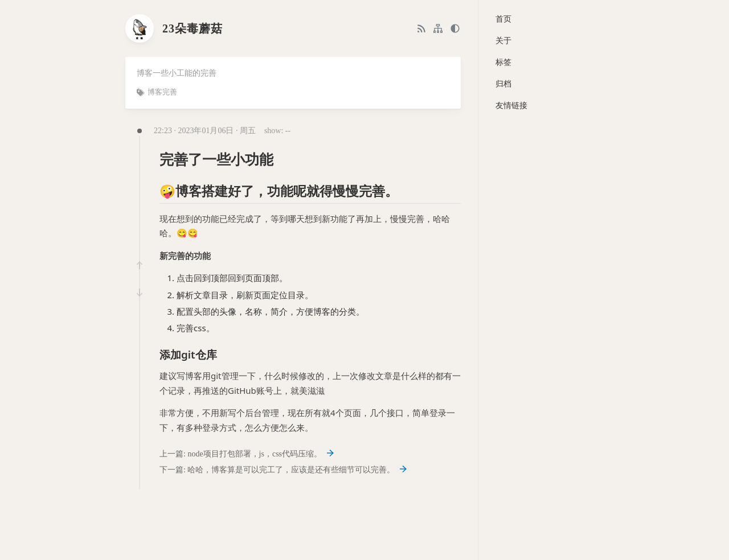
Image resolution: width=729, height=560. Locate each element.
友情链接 (511, 106)
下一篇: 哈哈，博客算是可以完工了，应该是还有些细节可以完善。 (283, 470)
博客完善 (162, 92)
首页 (503, 19)
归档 (503, 84)
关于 (503, 41)
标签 (503, 62)
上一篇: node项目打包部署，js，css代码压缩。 (247, 454)
